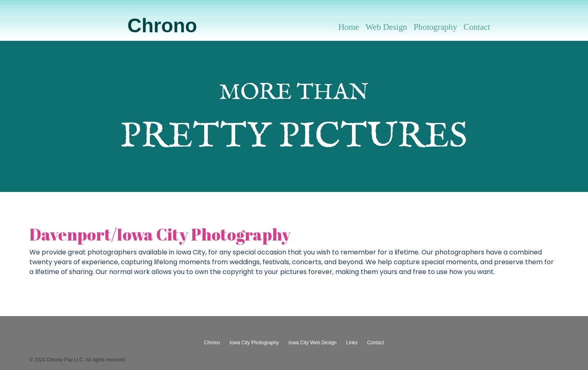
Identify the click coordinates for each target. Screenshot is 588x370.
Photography (435, 27)
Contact (477, 27)
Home (349, 27)
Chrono (162, 26)
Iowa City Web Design (312, 343)
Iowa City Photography (254, 343)
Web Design (386, 27)
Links (352, 343)
